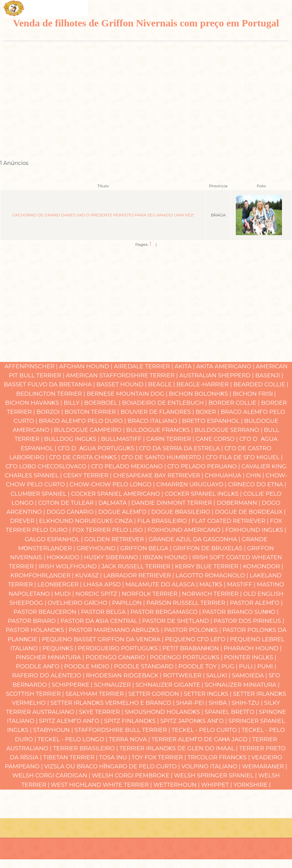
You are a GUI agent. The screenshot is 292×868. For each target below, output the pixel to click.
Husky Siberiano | (113, 557)
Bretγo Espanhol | (213, 421)
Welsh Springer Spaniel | (216, 775)
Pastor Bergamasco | (166, 612)
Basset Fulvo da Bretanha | (50, 384)
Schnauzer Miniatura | (242, 685)
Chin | (256, 475)
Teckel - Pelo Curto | (207, 730)
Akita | (185, 366)
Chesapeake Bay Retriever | (159, 475)
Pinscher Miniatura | (51, 657)
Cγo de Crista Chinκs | (85, 457)
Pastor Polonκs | (193, 630)
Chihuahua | (225, 475)
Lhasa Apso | (104, 584)
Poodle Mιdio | (89, 666)
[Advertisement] (144, 98)
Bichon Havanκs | (34, 403)
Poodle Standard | (146, 666)
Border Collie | (235, 403)
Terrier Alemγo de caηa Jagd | (202, 739)
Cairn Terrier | (171, 439)
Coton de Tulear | (68, 503)
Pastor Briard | (34, 621)
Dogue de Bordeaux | (250, 512)
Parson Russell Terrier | (188, 603)
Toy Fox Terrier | (160, 757)
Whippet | (217, 785)
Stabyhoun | (54, 730)
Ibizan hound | (168, 557)
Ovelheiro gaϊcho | (80, 603)
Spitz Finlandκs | (132, 721)
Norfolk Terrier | (152, 594)
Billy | (74, 403)
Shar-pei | (192, 703)
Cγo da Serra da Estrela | (181, 448)
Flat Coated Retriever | (231, 521)
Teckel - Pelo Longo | (73, 739)
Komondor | (263, 566)
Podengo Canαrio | (118, 657)
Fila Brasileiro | (164, 521)
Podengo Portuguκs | (187, 657)
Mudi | (65, 594)
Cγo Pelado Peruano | (204, 466)
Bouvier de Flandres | (158, 412)
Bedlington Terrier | (51, 394)
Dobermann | (239, 503)
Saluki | (219, 675)
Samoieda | (250, 675)
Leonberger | (60, 584)
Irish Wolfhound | (70, 566)
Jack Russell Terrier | (138, 566)
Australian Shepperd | (217, 375)
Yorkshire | (252, 785)
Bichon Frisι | (254, 394)
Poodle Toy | (200, 666)
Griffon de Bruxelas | (210, 548)
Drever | (25, 521)
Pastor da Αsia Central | (101, 621)
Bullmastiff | (124, 439)
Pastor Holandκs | (37, 630)
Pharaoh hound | (253, 648)
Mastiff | (242, 584)
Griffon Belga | (147, 548)
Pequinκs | (60, 648)
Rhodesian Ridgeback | (125, 675)
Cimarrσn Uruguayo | (192, 484)
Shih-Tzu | (248, 703)
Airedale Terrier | (144, 366)
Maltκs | (213, 584)
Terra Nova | (130, 739)
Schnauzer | (115, 685)
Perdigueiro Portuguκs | (120, 648)
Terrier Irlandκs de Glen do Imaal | (179, 748)
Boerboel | (103, 403)
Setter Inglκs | (208, 694)
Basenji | (269, 375)
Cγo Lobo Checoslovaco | (48, 466)
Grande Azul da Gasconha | (195, 539)
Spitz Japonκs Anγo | (194, 721)
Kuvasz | (89, 575)
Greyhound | (99, 548)
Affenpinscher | (32, 366)
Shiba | (220, 703)
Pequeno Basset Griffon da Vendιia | (103, 639)
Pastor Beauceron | (47, 612)
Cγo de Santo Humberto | (164, 457)
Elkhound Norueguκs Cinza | (88, 521)
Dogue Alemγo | (125, 512)
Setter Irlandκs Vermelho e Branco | (113, 703)
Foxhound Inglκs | (256, 530)
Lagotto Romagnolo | (213, 575)
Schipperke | (73, 685)
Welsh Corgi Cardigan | (52, 775)
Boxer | (208, 412)
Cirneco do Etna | (257, 484)
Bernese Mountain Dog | (128, 394)
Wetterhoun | (177, 785)
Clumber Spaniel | (41, 494)
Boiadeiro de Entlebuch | (165, 403)
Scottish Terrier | (35, 694)
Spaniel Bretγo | (232, 712)
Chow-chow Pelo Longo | (113, 484)
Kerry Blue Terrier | (209, 566)
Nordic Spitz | (98, 594)
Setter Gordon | (156, 694)
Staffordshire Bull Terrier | (123, 730)
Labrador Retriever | (139, 575)
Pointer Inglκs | (250, 657)
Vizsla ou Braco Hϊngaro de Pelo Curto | (113, 766)
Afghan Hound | (87, 366)
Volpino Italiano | (212, 766)
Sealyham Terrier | (97, 694)
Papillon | (129, 603)
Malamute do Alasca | (162, 584)
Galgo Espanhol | (55, 539)
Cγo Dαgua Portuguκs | (98, 448)
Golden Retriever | (116, 539)
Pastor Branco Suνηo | (240, 612)
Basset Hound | (122, 384)
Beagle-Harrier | (205, 384)
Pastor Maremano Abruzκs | (116, 630)
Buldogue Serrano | (229, 430)
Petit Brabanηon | (193, 648)
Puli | (248, 666)
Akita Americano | (226, 366)
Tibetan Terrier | (71, 757)
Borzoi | (51, 412)
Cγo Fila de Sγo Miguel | (244, 457)
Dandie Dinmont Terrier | (174, 503)
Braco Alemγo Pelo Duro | (83, 421)
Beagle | (162, 384)
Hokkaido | (65, 557)
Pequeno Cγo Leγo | (198, 639)
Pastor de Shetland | (178, 621)
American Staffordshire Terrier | (123, 375)
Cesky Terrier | (88, 475)
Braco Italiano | (155, 421)
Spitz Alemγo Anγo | (72, 721)
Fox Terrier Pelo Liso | (110, 530)
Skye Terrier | (102, 712)
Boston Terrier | (93, 412)
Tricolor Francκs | (220, 757)
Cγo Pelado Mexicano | (129, 466)
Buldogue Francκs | (160, 430)
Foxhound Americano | (186, 530)
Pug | (230, 666)
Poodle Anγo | (40, 666)
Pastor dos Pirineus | (249, 621)
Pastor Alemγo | (256, 603)
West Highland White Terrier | (102, 785)
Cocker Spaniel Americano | (118, 494)
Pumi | (267, 666)
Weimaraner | (265, 766)
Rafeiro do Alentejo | (49, 675)
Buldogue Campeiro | (90, 430)
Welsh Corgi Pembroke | (133, 775)
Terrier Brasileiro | (86, 748)
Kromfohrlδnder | (43, 575)
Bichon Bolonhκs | (201, 394)
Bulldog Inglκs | (73, 439)
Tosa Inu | (115, 757)
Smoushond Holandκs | (165, 712)
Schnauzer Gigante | (170, 685)
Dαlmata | (115, 503)
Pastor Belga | (106, 612)
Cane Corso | (217, 439)
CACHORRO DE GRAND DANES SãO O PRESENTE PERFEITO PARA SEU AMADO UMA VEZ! (103, 215)
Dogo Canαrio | (72, 512)
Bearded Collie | (261, 384)
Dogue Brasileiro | (183, 512)
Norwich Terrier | (213, 594)
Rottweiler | (184, 675)
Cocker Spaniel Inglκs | (204, 494)
